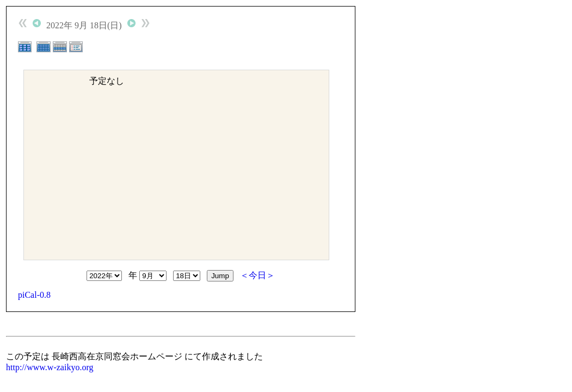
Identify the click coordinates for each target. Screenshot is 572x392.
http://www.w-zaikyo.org (50, 367)
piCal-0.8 (34, 295)
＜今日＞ (257, 275)
